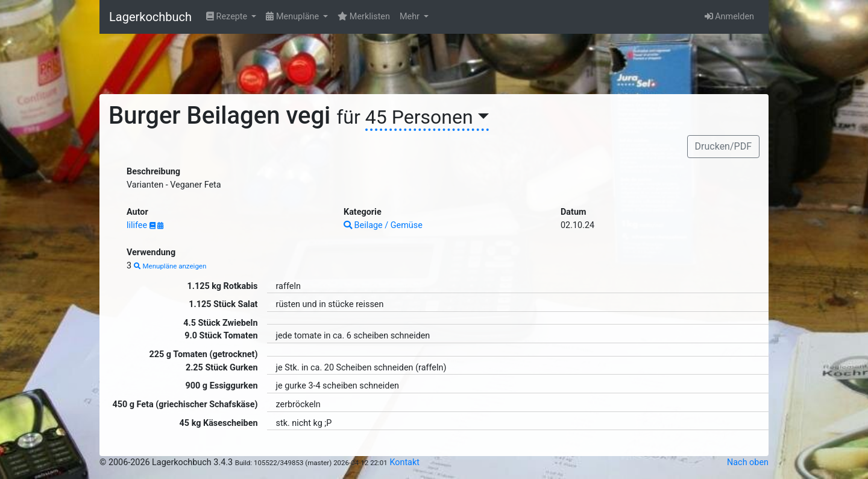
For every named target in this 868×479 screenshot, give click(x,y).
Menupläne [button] (293, 17)
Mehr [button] (411, 17)
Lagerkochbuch (150, 17)
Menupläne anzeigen (170, 266)
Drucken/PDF (723, 146)
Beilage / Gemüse (383, 225)
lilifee (138, 225)
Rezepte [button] (228, 17)
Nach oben (748, 462)
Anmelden (729, 17)
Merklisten (364, 17)
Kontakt (404, 462)
